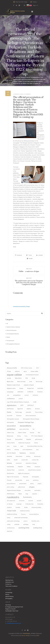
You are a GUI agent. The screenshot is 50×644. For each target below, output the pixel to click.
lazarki (16, 460)
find (39, 433)
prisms (32, 484)
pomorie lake (19, 480)
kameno (23, 453)
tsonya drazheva (34, 514)
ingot (22, 446)
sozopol (39, 501)
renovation (28, 490)
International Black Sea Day (35, 446)
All (7, 324)
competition (17, 395)
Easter (9, 412)
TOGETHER (11, 511)
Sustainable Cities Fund (12, 611)
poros (28, 480)
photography (36, 477)
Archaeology (9, 592)
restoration (37, 490)
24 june (9, 371)
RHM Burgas (27, 633)
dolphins (29, 409)
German (9, 439)
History (7, 594)
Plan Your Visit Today (20, 2)
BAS (27, 378)
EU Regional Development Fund (14, 607)
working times (38, 528)
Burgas (21, 388)
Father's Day (10, 433)
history (36, 443)
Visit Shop (8, 605)
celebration (20, 392)
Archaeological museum (32, 375)
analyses (17, 371)
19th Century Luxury (26, 368)
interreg (17, 450)
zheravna (9, 531)
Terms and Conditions (11, 586)
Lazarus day (35, 460)
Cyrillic (35, 402)
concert (27, 395)
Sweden (18, 507)
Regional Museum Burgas (14, 490)
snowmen (22, 501)
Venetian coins (35, 521)
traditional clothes (25, 511)
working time (24, 528)
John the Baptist (11, 453)
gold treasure (39, 439)
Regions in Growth (10, 609)
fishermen (10, 436)
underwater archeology (13, 521)
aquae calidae (14, 375)
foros (26, 436)
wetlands (17, 524)
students (9, 507)
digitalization (12, 405)
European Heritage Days (26, 422)
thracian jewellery (36, 507)
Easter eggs (19, 412)
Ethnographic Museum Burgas (31, 419)
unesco (26, 521)
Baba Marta (18, 378)
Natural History (9, 596)
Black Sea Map (21, 381)
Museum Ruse (11, 470)
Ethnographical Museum (13, 344)
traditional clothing (12, 514)
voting (9, 524)
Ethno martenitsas (31, 415)
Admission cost (10, 582)
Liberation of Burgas (31, 463)
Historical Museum (11, 330)
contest (21, 398)
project (40, 484)
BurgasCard (30, 388)
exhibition (11, 429)
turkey (9, 518)
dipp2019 (20, 409)
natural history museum (34, 470)
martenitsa (10, 467)
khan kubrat (19, 456)
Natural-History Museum (13, 327)
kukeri (8, 460)
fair (34, 429)
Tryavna (23, 514)
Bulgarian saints (11, 388)
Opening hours (9, 580)
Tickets (34, 2)
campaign (10, 392)
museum (37, 467)
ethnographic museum (13, 419)
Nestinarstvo (10, 473)
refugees (32, 487)
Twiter (29, 255)
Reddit (30, 258)
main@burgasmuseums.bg (14, 623)
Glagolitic (29, 439)
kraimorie (37, 456)
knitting (28, 456)
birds (33, 378)
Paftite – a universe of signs (29, 271)
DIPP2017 (31, 405)
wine (34, 524)
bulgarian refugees (29, 385)
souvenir (31, 501)
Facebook (18, 255)
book (31, 381)
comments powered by (21, 306)
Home (7, 80)
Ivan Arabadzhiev (28, 450)
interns (9, 450)
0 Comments (27, 94)
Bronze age (39, 381)
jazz (37, 450)
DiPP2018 (10, 409)
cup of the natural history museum (18, 402)
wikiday (26, 524)
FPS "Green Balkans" (37, 436)
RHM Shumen (11, 494)
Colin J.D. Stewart (25, 635)
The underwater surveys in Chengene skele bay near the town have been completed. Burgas (29, 283)
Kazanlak (9, 456)
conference (11, 398)
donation (37, 409)
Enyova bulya (39, 412)
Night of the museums (13, 477)
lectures (9, 463)
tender (26, 507)
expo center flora (24, 429)
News (11, 80)
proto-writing (10, 487)
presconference (11, 484)
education (28, 412)
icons (15, 446)
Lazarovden (25, 460)
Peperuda (26, 477)
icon (8, 446)
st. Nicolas (10, 504)
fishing (19, 436)
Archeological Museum (13, 334)
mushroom (21, 470)
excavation (11, 426)
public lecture (22, 487)
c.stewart (16, 94)
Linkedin (40, 255)
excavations (26, 426)
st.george (19, 504)
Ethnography (9, 598)
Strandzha (40, 504)
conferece (35, 395)
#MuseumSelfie (12, 368)
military (29, 467)
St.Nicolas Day (29, 504)
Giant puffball (19, 439)
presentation (23, 484)
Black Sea (10, 381)
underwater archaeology (21, 518)
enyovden (10, 415)
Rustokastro (27, 497)
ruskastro (35, 494)
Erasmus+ (19, 415)
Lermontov (19, 463)
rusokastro (13, 497)
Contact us (8, 584)
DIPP (22, 405)
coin (8, 395)
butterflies (40, 388)
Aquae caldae (34, 371)
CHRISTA (30, 392)
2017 (38, 368)
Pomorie (9, 480)
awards (9, 378)
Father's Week (22, 433)
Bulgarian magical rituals (13, 385)
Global (21, 94)
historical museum (24, 443)
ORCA (38, 635)
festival (32, 433)
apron (25, 371)
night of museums (24, 473)
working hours (11, 528)
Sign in (35, 5)
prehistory (36, 480)
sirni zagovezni (11, 501)
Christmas (40, 392)
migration (20, 467)
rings (27, 494)
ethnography (10, 422)
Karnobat (32, 453)
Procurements (10, 341)
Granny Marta (11, 443)
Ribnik (20, 494)
